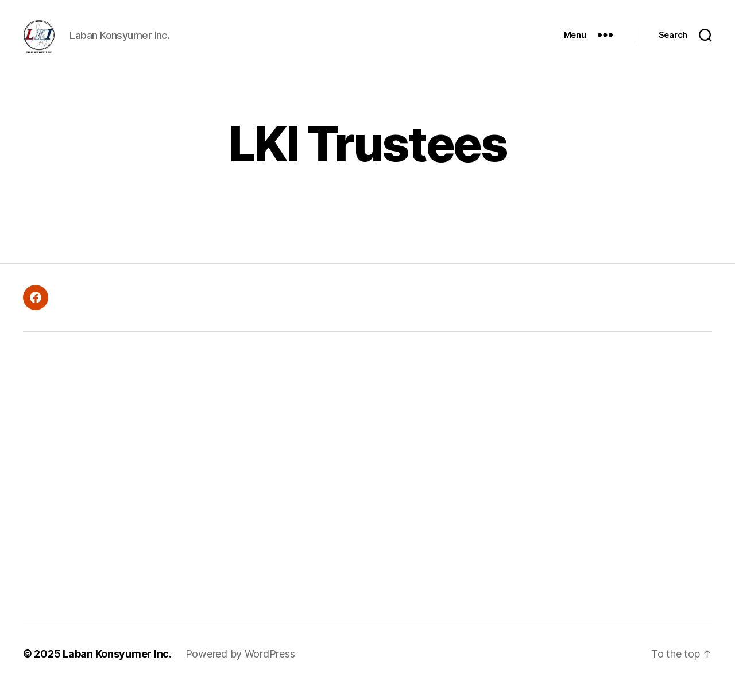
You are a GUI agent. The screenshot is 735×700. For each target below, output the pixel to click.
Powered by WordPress (240, 668)
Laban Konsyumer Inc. (117, 668)
